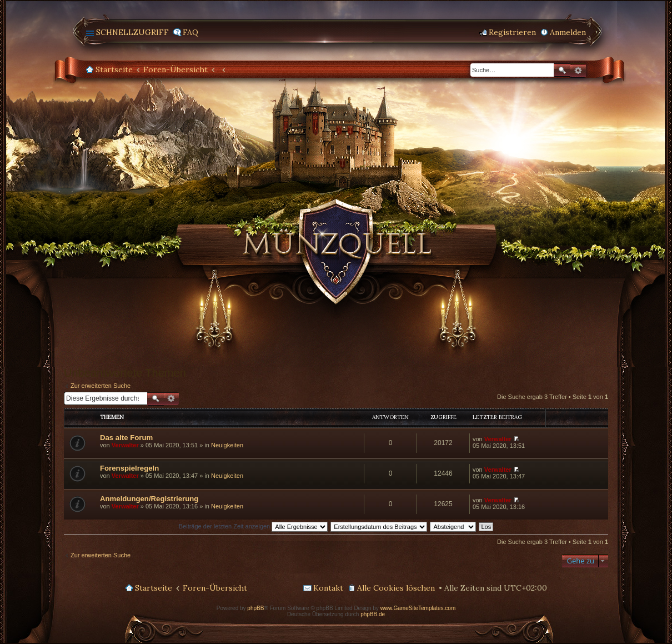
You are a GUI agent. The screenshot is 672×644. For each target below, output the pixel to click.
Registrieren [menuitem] (512, 32)
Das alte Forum (126, 438)
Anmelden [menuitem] (568, 32)
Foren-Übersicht (175, 69)
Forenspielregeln (129, 468)
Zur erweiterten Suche (101, 386)
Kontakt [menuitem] (328, 588)
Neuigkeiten (227, 445)
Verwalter (125, 445)
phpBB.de (373, 614)
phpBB (255, 608)
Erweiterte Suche (578, 71)
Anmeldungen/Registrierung (149, 499)
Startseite (114, 69)
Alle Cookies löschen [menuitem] (396, 588)
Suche (562, 70)
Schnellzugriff (132, 32)
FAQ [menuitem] (190, 32)
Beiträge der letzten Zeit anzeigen (254, 526)
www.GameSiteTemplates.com (418, 608)
